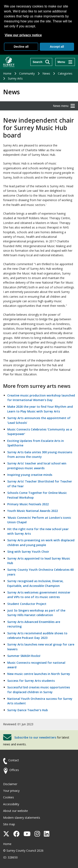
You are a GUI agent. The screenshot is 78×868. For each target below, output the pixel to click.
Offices (14, 770)
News (46, 73)
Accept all (57, 47)
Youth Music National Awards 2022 (33, 511)
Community (27, 73)
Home (7, 73)
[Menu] (65, 62)
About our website (15, 811)
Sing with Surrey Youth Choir (28, 552)
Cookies (9, 797)
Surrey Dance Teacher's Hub (28, 710)
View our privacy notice (23, 35)
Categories (65, 73)
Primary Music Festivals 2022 (28, 504)
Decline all (21, 47)
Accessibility (11, 804)
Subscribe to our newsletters (35, 737)
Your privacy (11, 791)
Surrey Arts (15, 78)
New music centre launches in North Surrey (39, 674)
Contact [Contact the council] (14, 760)
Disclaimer (10, 784)
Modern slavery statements (22, 818)
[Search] (41, 62)
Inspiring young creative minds (30, 475)
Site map (9, 824)
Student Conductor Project (27, 604)
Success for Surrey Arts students (31, 681)
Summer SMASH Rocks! (24, 656)
